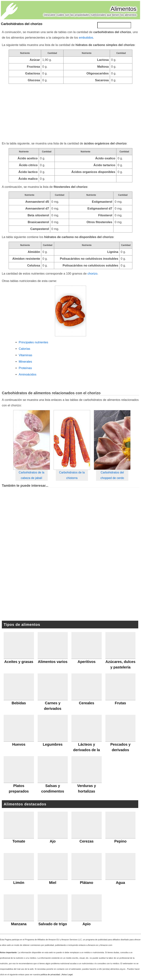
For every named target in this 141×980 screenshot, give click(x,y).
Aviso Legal (67, 974)
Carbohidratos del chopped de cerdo (112, 475)
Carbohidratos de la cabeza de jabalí (32, 475)
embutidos (86, 38)
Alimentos (124, 9)
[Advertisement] (70, 111)
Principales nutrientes (33, 342)
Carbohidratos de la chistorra (72, 475)
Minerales (25, 362)
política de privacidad (50, 974)
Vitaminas (25, 355)
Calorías (25, 349)
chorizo (92, 274)
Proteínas (25, 368)
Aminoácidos (28, 374)
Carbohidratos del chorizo (22, 24)
